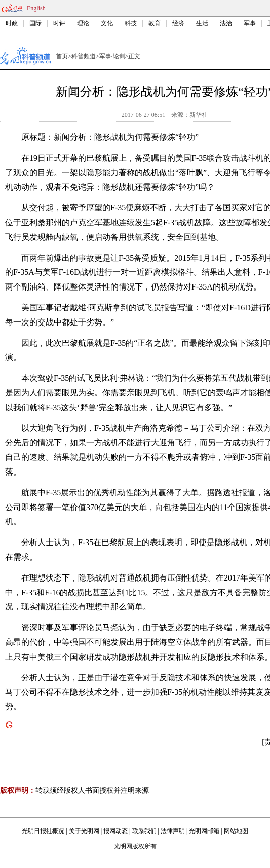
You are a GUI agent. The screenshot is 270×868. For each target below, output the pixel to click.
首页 (62, 56)
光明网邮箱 (204, 831)
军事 (250, 23)
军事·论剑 (112, 56)
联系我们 (144, 831)
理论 (83, 23)
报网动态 (115, 831)
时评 (59, 23)
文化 (107, 23)
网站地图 (236, 831)
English (36, 8)
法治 (226, 23)
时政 (12, 23)
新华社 (199, 115)
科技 (131, 23)
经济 (178, 23)
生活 (202, 23)
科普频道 (84, 56)
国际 (35, 23)
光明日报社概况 (43, 831)
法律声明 (173, 831)
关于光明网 (84, 831)
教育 (155, 23)
